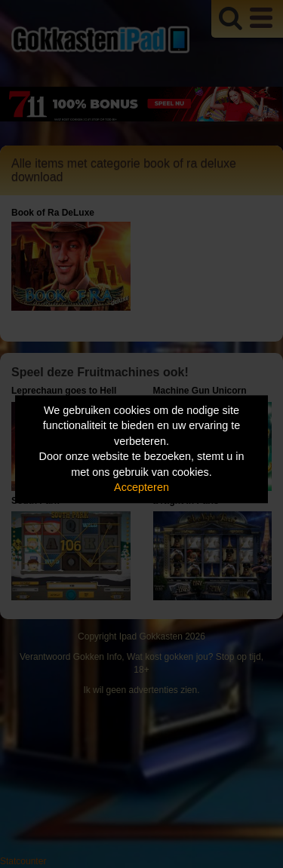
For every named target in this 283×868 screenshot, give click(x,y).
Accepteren (141, 488)
